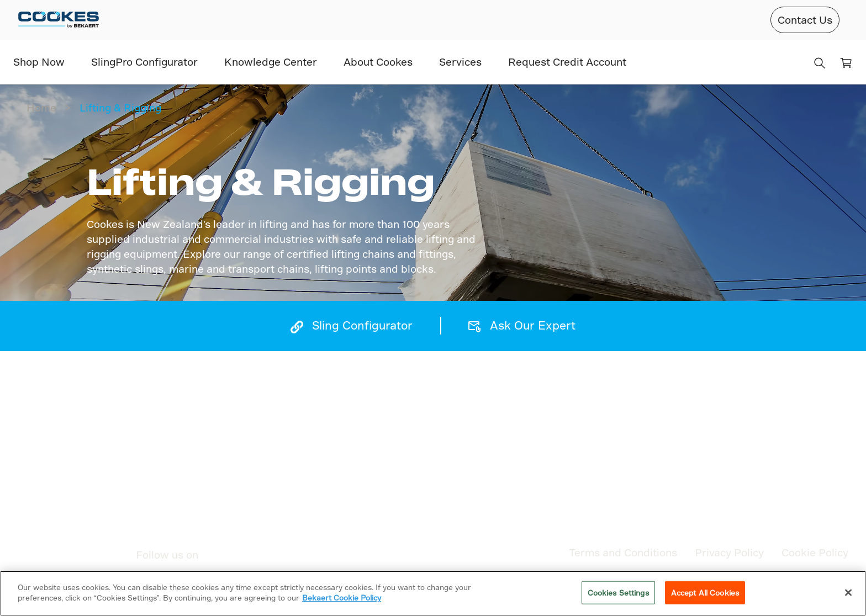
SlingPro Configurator (144, 62)
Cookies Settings (618, 593)
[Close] (848, 592)
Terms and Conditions (623, 552)
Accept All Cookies (705, 593)
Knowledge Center (271, 62)
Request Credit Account (567, 62)
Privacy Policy (729, 552)
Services (460, 62)
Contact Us (805, 20)
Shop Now (39, 62)
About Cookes (378, 62)
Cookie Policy (815, 552)
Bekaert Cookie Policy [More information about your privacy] (342, 598)
